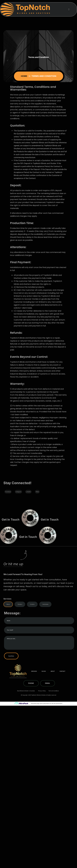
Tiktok (38, 492)
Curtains (32, 604)
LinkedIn (29, 492)
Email (48, 683)
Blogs (44, 671)
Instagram (19, 492)
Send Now (36, 656)
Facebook (8, 492)
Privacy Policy (42, 691)
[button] (69, 9)
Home (24, 76)
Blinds (8, 604)
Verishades (45, 604)
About (53, 671)
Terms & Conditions (54, 691)
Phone (31, 683)
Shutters (20, 604)
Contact (62, 671)
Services (34, 671)
